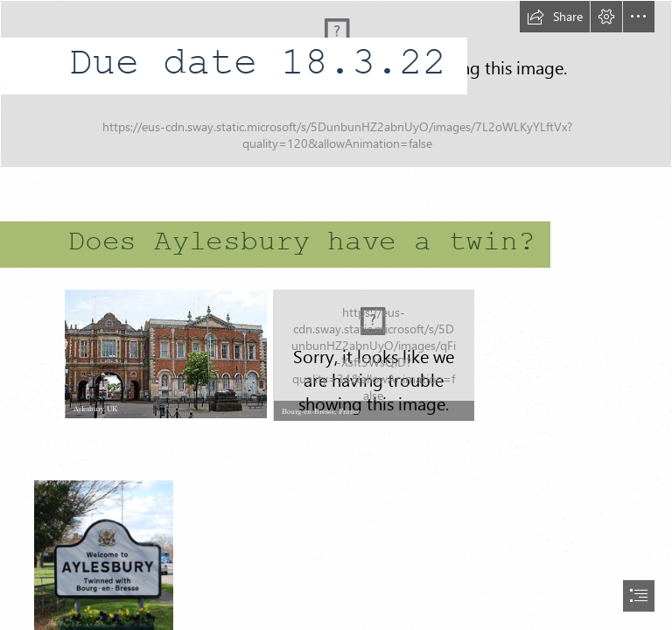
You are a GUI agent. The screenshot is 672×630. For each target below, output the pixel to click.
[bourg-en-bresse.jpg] (373, 354)
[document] (336, 315)
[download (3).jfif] (164, 353)
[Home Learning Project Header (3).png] (336, 84)
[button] (555, 17)
